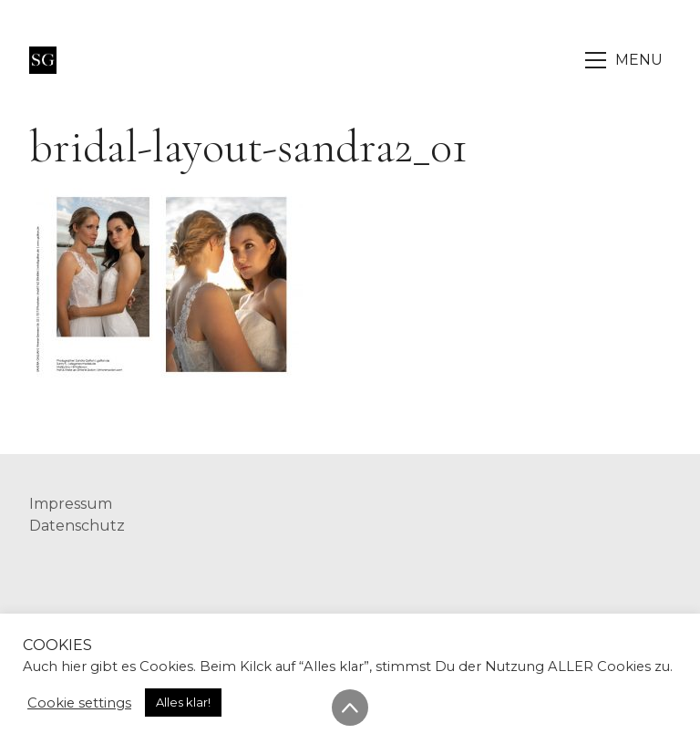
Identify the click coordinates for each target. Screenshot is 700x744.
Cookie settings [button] (79, 703)
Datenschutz (77, 526)
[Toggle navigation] (625, 60)
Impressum (71, 504)
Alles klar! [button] (183, 702)
